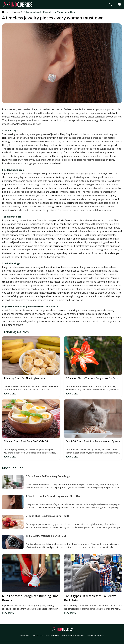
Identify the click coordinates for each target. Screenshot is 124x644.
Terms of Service (96, 636)
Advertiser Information (73, 636)
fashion (16, 12)
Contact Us (37, 636)
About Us (24, 636)
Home (5, 12)
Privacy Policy (52, 636)
